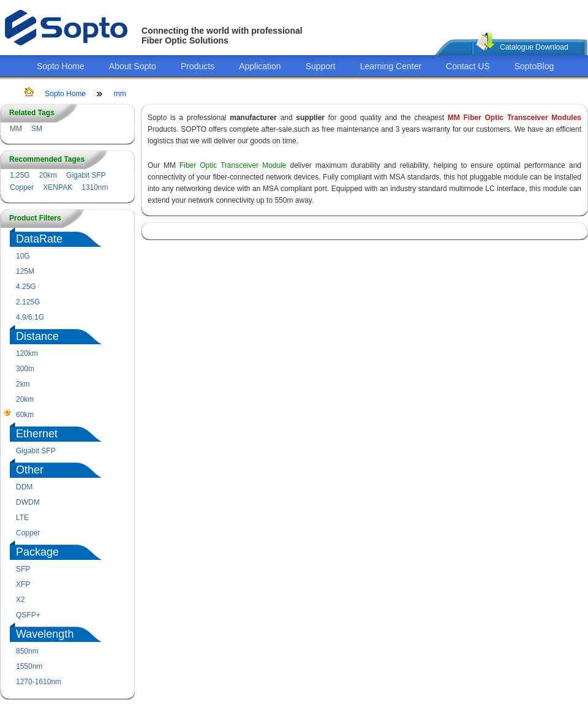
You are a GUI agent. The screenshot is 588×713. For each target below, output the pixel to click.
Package (37, 552)
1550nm (29, 666)
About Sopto (133, 66)
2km (23, 384)
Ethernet (37, 434)
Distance (37, 336)
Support (321, 66)
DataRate (39, 239)
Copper (22, 187)
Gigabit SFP (86, 175)
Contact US (468, 66)
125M (25, 271)
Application (260, 66)
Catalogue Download (534, 47)
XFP (23, 584)
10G (23, 256)
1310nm (95, 187)
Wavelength (45, 634)
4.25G (26, 287)
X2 (21, 600)
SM (37, 129)
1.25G (20, 175)
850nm (27, 651)
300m (25, 369)
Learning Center (391, 66)
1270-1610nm (39, 682)
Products (198, 66)
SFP (23, 569)
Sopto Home (61, 66)
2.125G (28, 302)
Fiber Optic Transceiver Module (233, 165)
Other (30, 470)
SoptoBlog (534, 66)
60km (25, 415)
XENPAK (58, 187)
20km (48, 175)
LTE (22, 518)
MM (16, 129)
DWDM (28, 502)
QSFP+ (28, 615)
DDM (24, 487)
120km (27, 353)
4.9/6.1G (30, 317)
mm (120, 94)
